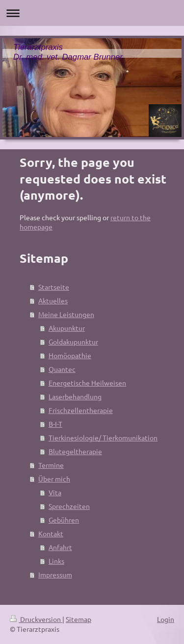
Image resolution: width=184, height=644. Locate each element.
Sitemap (79, 619)
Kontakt (51, 533)
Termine (51, 465)
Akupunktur (67, 328)
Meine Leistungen (66, 314)
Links (56, 561)
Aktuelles (53, 300)
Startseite (54, 287)
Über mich (54, 479)
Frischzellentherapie (81, 410)
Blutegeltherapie (75, 451)
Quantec (62, 369)
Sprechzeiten (69, 506)
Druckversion (36, 619)
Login (166, 619)
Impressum (55, 575)
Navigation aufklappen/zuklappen (92, 13)
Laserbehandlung (75, 396)
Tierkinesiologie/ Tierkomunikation (103, 437)
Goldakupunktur (73, 342)
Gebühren (64, 520)
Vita (55, 492)
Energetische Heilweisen (87, 383)
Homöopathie (70, 355)
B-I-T (55, 424)
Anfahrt (60, 547)
